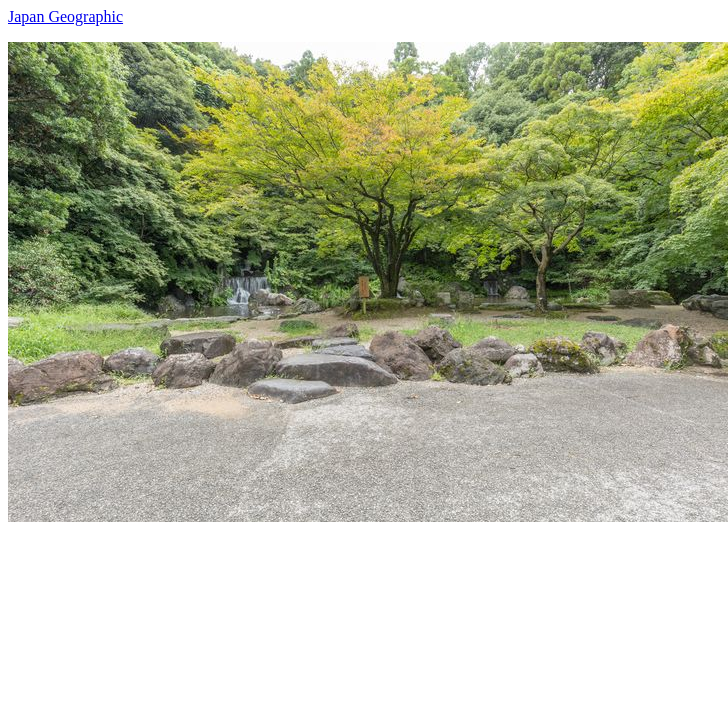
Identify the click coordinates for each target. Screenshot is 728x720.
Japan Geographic (65, 16)
